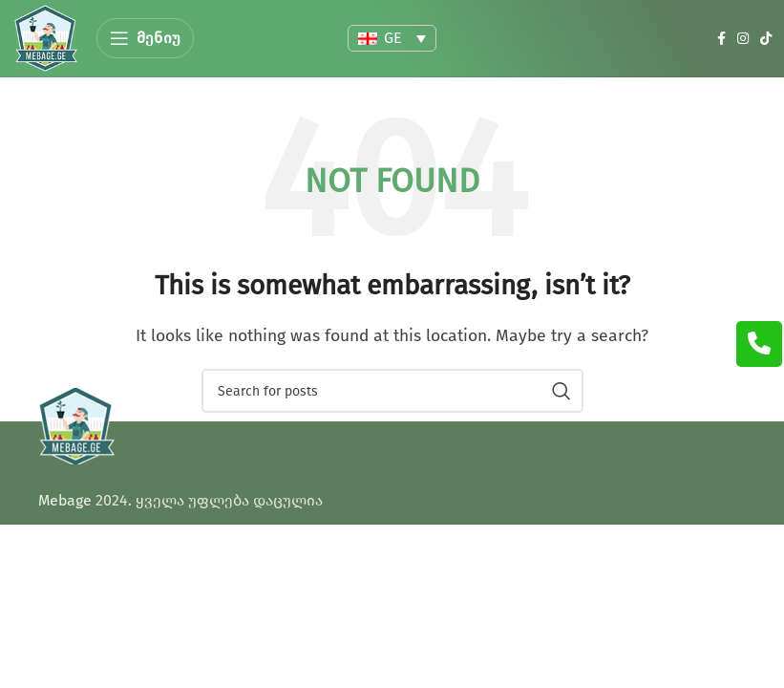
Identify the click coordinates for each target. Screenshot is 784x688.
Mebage (65, 500)
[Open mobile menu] (145, 38)
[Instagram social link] (743, 38)
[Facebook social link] (721, 38)
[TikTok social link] (766, 38)
